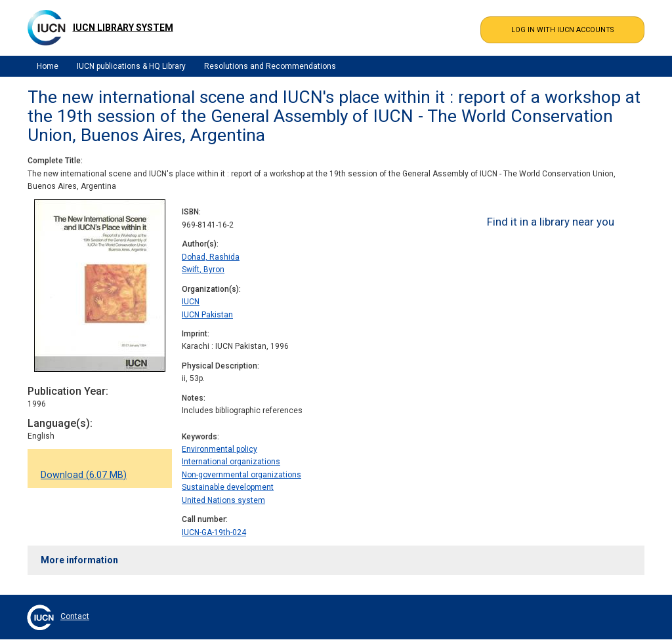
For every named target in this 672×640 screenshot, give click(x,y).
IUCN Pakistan (207, 315)
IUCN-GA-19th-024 (214, 532)
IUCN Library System (123, 28)
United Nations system (223, 500)
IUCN (191, 302)
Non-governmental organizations (241, 475)
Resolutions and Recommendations (270, 66)
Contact (75, 616)
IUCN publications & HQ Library (131, 66)
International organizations (231, 462)
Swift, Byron (203, 270)
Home (48, 66)
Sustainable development (228, 487)
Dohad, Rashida (211, 257)
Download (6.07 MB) (84, 475)
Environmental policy (220, 449)
